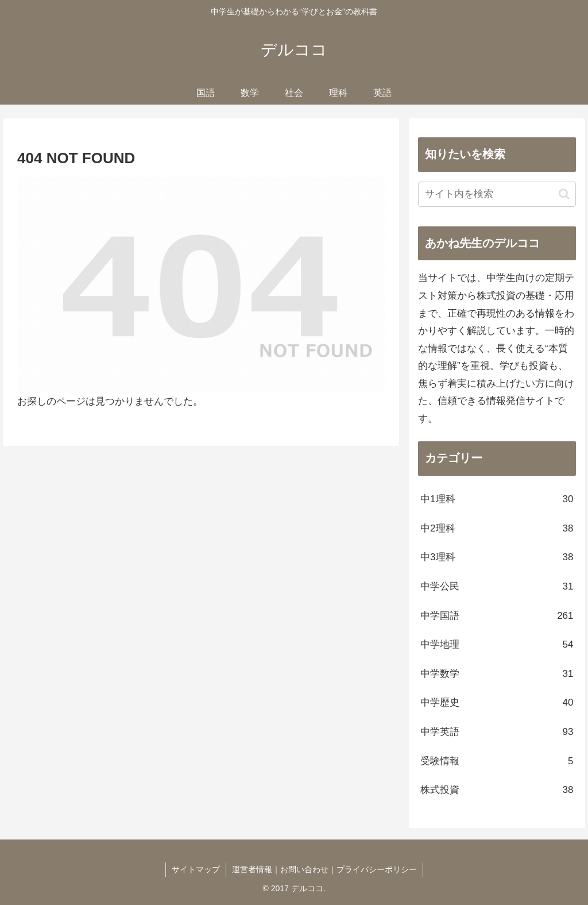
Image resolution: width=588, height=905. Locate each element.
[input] (497, 194)
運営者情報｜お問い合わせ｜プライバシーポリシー (324, 869)
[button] (564, 194)
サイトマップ (196, 869)
